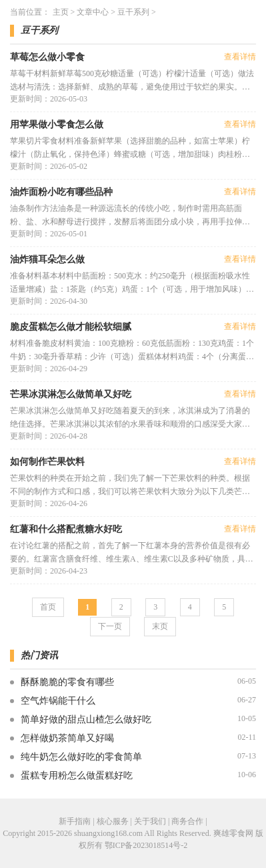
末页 (160, 626)
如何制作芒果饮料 (47, 462)
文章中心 (93, 12)
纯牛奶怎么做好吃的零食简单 (81, 757)
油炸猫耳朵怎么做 (47, 259)
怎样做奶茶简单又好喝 (67, 738)
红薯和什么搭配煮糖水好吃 (66, 529)
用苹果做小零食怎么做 (57, 125)
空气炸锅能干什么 (58, 701)
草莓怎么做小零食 (47, 57)
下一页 (110, 626)
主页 (61, 12)
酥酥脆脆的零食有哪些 (67, 682)
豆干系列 (133, 12)
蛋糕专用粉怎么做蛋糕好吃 (77, 776)
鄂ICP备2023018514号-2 (146, 845)
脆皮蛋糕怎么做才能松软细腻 (71, 327)
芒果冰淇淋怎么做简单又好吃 (71, 394)
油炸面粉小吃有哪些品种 (61, 192)
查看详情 (240, 57)
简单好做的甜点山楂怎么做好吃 (86, 719)
